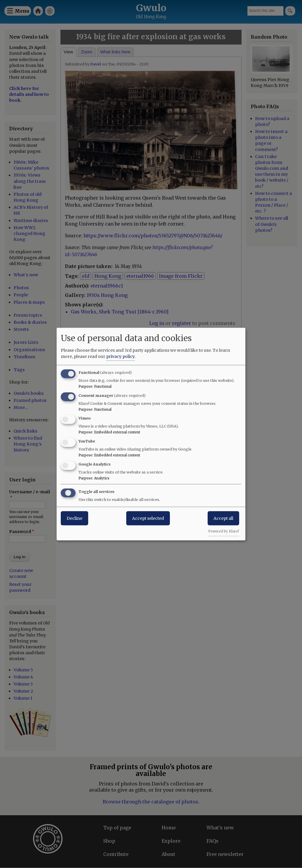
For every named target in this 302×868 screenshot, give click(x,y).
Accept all (223, 518)
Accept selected (148, 518)
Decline (74, 518)
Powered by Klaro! (224, 531)
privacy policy (120, 356)
